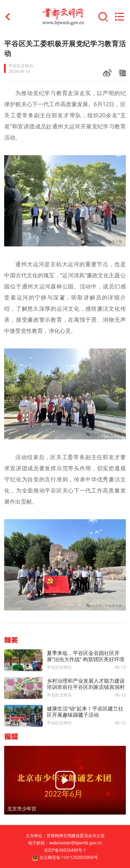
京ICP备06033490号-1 (65, 850)
